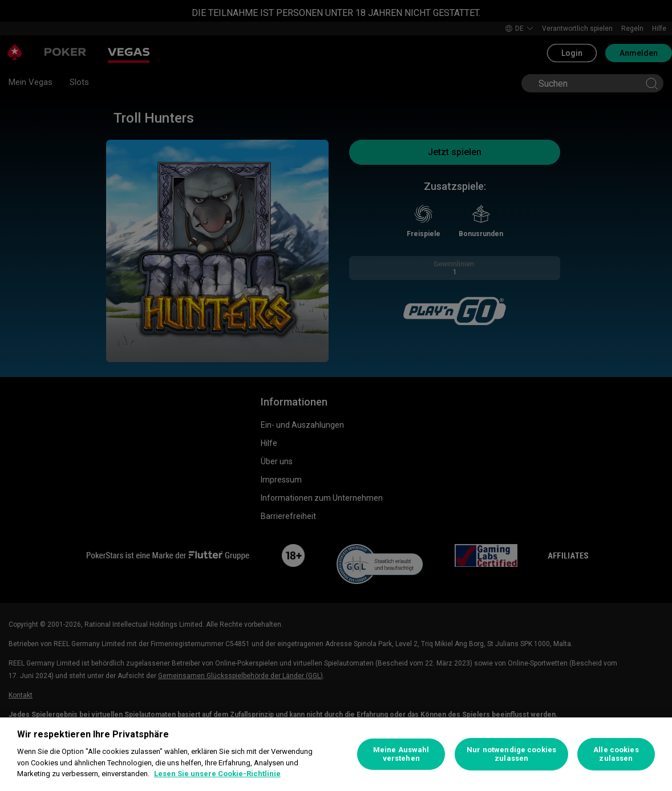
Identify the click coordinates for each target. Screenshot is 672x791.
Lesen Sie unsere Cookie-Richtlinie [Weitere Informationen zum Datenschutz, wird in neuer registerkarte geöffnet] (217, 774)
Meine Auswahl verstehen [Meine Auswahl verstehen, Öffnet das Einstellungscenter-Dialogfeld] (401, 754)
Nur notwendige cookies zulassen (511, 754)
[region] (336, 754)
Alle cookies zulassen (616, 754)
